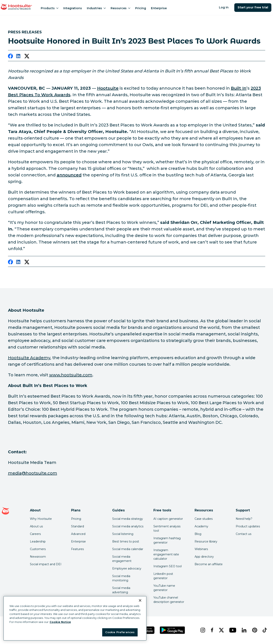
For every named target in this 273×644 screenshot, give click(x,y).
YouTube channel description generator (169, 600)
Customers (38, 549)
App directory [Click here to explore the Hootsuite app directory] (204, 557)
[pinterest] (254, 630)
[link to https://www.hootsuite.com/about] (108, 88)
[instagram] (202, 630)
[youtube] (232, 630)
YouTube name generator (164, 588)
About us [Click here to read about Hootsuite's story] (36, 526)
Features (77, 549)
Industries (96, 8)
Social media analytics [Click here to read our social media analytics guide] (128, 526)
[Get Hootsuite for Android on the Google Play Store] (172, 630)
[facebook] (10, 57)
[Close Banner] (140, 600)
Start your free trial (253, 7)
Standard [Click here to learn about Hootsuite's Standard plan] (78, 526)
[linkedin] (19, 57)
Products (50, 8)
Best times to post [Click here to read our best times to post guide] (126, 541)
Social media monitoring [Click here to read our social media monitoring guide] (121, 578)
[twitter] (27, 57)
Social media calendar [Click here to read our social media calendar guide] (128, 549)
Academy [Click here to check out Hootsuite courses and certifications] (201, 526)
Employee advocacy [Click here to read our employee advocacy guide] (127, 568)
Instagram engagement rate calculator (166, 554)
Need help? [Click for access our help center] (244, 519)
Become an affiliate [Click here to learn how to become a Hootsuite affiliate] (209, 564)
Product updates (248, 526)
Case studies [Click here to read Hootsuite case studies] (204, 519)
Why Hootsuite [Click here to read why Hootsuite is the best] (41, 519)
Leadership (38, 541)
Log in (224, 7)
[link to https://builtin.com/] (239, 88)
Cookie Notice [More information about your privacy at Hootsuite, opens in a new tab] (60, 622)
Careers (35, 534)
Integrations (73, 8)
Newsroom (38, 557)
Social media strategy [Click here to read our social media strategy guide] (128, 519)
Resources (120, 8)
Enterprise (159, 8)
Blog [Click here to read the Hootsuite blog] (198, 534)
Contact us (244, 534)
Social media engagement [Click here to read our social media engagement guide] (122, 559)
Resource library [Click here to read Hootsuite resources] (206, 541)
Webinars (201, 549)
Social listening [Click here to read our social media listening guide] (123, 534)
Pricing (141, 8)
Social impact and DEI (46, 564)
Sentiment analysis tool (167, 528)
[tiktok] (264, 630)
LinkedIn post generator (163, 576)
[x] (221, 630)
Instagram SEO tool (168, 566)
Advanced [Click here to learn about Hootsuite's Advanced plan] (78, 534)
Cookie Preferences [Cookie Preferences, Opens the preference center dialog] (120, 632)
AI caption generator (168, 519)
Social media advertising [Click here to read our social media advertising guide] (121, 590)
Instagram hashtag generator (167, 540)
